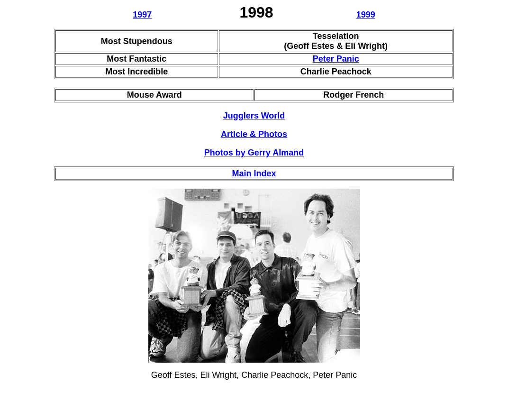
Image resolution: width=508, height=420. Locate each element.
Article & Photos (254, 134)
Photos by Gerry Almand (254, 153)
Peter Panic (336, 59)
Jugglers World (254, 116)
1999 (366, 15)
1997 (142, 15)
